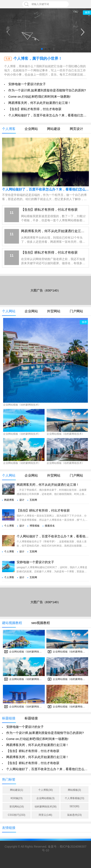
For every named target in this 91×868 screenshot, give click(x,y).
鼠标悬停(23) (74, 815)
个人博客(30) (45, 790)
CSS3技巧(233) (17, 815)
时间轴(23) (17, 798)
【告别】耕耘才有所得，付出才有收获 (35, 109)
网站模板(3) (74, 790)
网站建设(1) (17, 790)
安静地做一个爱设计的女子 (27, 84)
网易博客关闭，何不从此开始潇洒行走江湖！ (40, 103)
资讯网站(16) (17, 807)
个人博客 (9, 526)
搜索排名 (50, 526)
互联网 (33, 500)
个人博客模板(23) (74, 798)
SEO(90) (74, 806)
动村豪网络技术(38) (45, 807)
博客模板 (35, 526)
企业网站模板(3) (45, 798)
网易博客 (9, 500)
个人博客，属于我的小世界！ (38, 59)
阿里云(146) (45, 815)
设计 (22, 500)
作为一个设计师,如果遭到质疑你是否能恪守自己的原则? (47, 90)
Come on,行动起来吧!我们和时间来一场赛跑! (39, 97)
